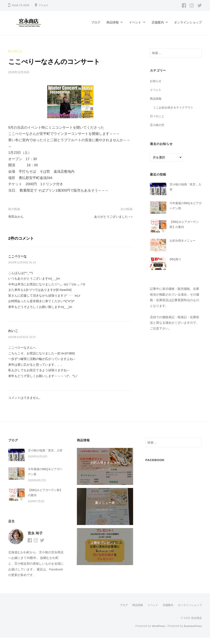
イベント (135, 22)
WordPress (156, 632)
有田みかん (17, 217)
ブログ (96, 22)
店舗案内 (158, 22)
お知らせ (156, 81)
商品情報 (113, 22)
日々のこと (16, 51)
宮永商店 (196, 624)
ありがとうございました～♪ (111, 217)
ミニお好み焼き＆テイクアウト (175, 107)
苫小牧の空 (158, 125)
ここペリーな (18, 256)
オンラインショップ (188, 22)
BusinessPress (192, 632)
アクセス (44, 5)
